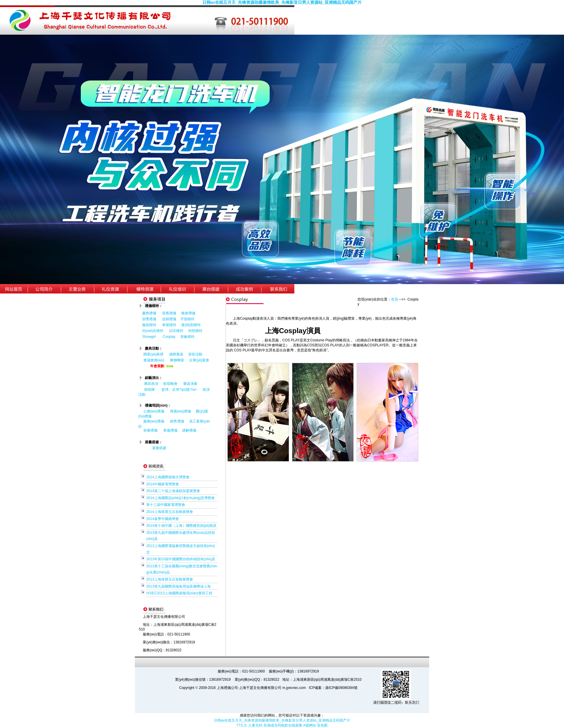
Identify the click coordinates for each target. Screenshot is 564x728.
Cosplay (170, 337)
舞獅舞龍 (177, 360)
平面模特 (187, 319)
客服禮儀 (170, 430)
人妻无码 (255, 725)
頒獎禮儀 (149, 319)
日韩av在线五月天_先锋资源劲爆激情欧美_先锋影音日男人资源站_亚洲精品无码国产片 (282, 2)
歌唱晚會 (170, 384)
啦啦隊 (150, 390)
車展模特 (169, 325)
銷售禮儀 (177, 421)
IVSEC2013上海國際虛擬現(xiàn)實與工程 (179, 593)
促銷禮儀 (169, 319)
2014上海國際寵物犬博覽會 (168, 477)
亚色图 (322, 725)
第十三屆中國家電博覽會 (166, 505)
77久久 (242, 725)
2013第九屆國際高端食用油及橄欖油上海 (178, 586)
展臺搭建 (159, 448)
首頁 (395, 299)
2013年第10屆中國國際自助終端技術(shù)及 (181, 559)
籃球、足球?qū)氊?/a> (182, 390)
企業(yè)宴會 (199, 360)
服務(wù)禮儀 (154, 421)
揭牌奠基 (176, 354)
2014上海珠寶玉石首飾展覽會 (170, 512)
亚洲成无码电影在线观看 (283, 725)
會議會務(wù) (154, 360)
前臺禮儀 (150, 430)
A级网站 (310, 725)
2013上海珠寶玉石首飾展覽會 (170, 579)
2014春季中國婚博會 (163, 519)
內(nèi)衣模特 (153, 331)
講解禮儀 (189, 430)
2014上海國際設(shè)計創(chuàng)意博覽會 (181, 498)
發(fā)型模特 (191, 325)
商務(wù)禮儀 (181, 411)
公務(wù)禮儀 (154, 411)
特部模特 (195, 331)
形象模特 (187, 337)
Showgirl (149, 337)
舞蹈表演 (151, 384)
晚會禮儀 (188, 313)
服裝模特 (149, 325)
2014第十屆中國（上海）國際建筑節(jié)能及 (181, 526)
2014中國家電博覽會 (163, 484)
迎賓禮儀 (169, 313)
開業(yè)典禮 (153, 354)
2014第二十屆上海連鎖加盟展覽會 (173, 491)
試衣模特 (176, 331)
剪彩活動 (195, 354)
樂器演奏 (190, 384)
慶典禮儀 (149, 313)
